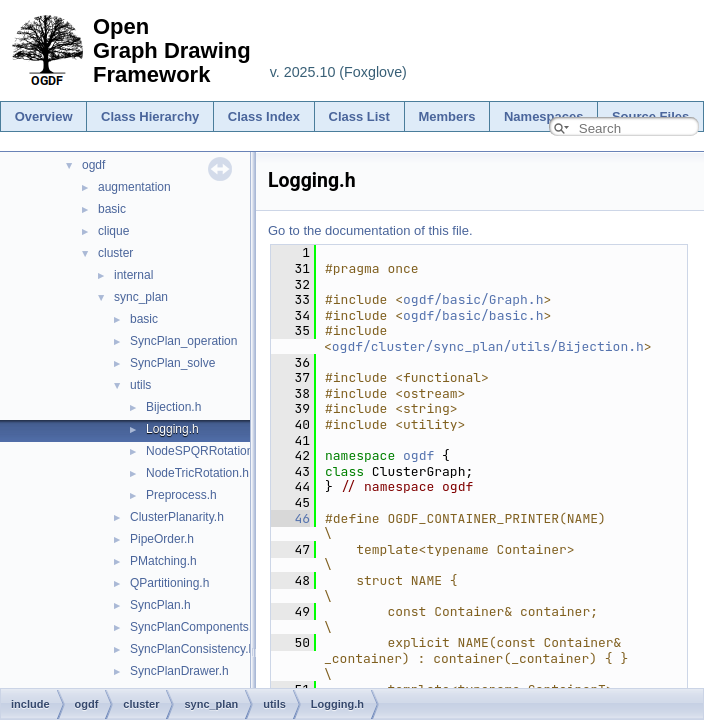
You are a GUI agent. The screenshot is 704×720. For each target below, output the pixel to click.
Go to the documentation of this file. (370, 230)
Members (446, 116)
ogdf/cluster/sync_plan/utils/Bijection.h (488, 346)
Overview (44, 116)
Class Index (264, 116)
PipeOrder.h (162, 539)
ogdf (93, 165)
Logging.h (172, 429)
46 (290, 518)
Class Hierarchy (150, 116)
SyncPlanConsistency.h (192, 649)
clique (113, 231)
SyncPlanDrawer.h (179, 671)
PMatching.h (163, 561)
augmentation (134, 187)
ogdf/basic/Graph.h (473, 299)
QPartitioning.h (169, 583)
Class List (359, 116)
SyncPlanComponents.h (194, 627)
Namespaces (544, 116)
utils (140, 385)
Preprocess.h (181, 495)
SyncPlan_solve (172, 363)
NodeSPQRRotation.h (204, 451)
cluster (115, 253)
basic (112, 209)
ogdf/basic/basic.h (473, 315)
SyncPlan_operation (183, 341)
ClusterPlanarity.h (177, 517)
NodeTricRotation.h (197, 473)
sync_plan (141, 297)
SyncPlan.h (160, 605)
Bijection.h (173, 407)
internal (133, 275)
